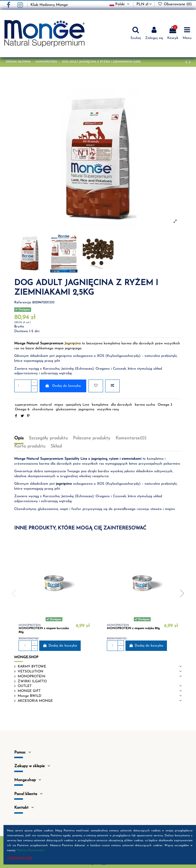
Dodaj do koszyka (63, 386)
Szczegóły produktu (48, 438)
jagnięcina (86, 409)
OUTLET (25, 686)
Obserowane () (175, 4)
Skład (56, 446)
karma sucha (145, 405)
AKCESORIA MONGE (35, 701)
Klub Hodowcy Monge (49, 5)
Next (180, 593)
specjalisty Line (77, 405)
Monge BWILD (29, 696)
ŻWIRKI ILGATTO (32, 681)
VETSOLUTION (30, 672)
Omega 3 (165, 405)
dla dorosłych (122, 405)
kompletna (100, 405)
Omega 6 (22, 409)
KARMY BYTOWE (32, 667)
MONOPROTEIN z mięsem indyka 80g (133, 628)
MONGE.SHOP (26, 657)
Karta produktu (30, 446)
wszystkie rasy (108, 409)
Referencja (23, 303)
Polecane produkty (92, 438)
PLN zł (144, 4)
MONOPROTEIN (32, 676)
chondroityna (43, 409)
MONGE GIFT (29, 691)
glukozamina (66, 409)
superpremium (26, 405)
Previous (16, 593)
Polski (120, 4)
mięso (59, 405)
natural (46, 405)
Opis (19, 438)
